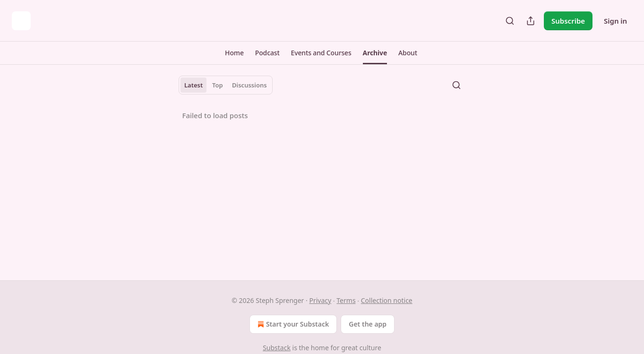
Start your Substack (292, 324)
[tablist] (226, 85)
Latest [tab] (193, 85)
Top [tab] (218, 85)
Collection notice (387, 300)
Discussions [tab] (249, 85)
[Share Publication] (531, 21)
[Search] (510, 21)
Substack (277, 348)
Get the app (368, 324)
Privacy (320, 300)
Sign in (615, 21)
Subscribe (568, 21)
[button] (234, 53)
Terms (346, 300)
